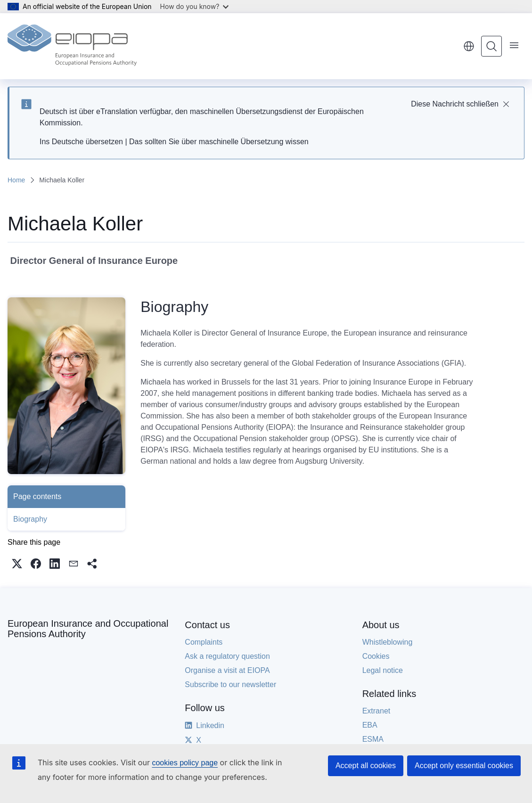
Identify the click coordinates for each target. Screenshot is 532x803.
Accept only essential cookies (464, 766)
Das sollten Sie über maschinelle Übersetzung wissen (219, 142)
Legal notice (383, 670)
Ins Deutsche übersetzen (81, 142)
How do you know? (195, 6)
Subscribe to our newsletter (230, 684)
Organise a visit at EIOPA (227, 670)
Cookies (376, 656)
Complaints (204, 642)
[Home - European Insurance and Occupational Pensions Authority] (72, 46)
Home (16, 180)
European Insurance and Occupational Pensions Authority (88, 629)
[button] (17, 564)
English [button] (469, 46)
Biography (30, 519)
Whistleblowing (388, 642)
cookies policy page (185, 763)
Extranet (376, 711)
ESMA (373, 739)
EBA (370, 725)
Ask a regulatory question (227, 656)
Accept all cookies (366, 766)
